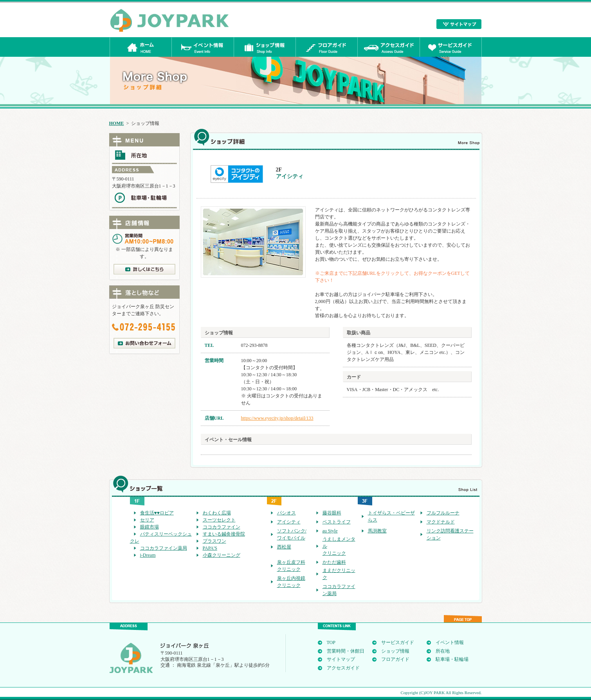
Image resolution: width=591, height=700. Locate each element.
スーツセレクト (219, 520)
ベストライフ (337, 522)
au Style (330, 531)
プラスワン (214, 541)
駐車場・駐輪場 (452, 659)
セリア (147, 520)
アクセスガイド (343, 668)
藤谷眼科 (332, 513)
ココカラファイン (222, 527)
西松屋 (284, 547)
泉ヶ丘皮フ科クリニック (291, 566)
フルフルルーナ (443, 513)
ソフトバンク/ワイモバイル (292, 534)
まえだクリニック (339, 574)
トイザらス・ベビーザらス (391, 516)
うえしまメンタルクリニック (339, 546)
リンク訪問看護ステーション (450, 534)
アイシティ (289, 522)
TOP (331, 642)
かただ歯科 (334, 562)
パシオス (286, 513)
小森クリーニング (222, 555)
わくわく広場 (217, 513)
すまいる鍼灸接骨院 (224, 534)
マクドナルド (441, 522)
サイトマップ (341, 659)
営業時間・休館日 (346, 651)
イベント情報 (450, 642)
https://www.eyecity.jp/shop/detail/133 (277, 418)
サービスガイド (398, 642)
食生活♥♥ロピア (157, 513)
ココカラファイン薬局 (164, 548)
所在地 (443, 651)
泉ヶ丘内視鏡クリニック (291, 582)
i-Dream (148, 555)
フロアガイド (395, 659)
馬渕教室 (377, 531)
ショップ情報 (395, 651)
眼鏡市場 (150, 527)
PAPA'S (210, 548)
